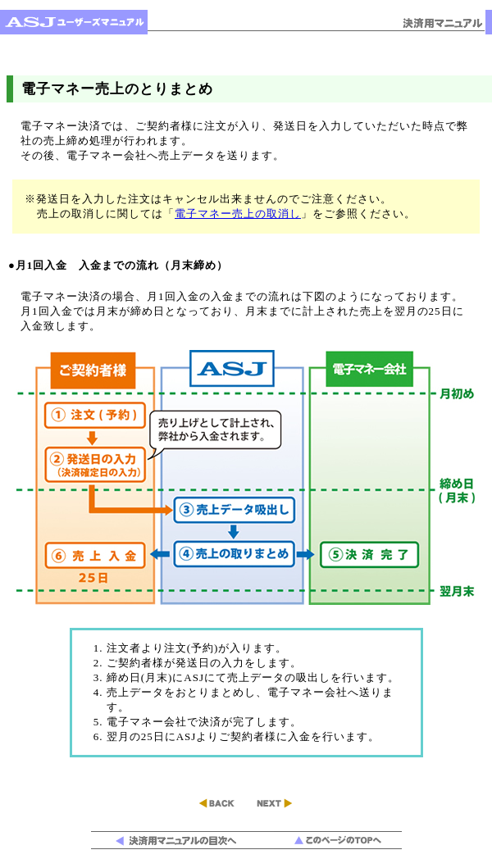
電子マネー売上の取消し (238, 214)
